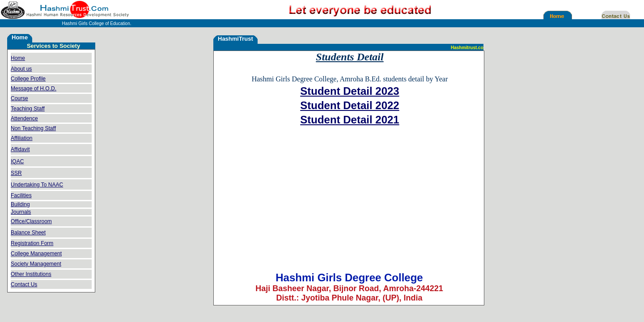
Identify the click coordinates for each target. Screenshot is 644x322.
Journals (21, 212)
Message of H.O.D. (34, 89)
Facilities (21, 195)
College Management (36, 254)
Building (20, 204)
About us (21, 69)
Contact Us (24, 284)
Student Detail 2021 (350, 120)
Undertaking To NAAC (37, 185)
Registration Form (32, 243)
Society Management (36, 264)
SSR (16, 173)
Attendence (24, 119)
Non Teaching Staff (33, 128)
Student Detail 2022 (350, 105)
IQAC (17, 161)
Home (18, 58)
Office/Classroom (31, 221)
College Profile (28, 79)
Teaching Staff (28, 109)
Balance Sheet (28, 233)
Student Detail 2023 (350, 91)
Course (19, 98)
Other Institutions (31, 274)
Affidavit (20, 149)
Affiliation (21, 138)
